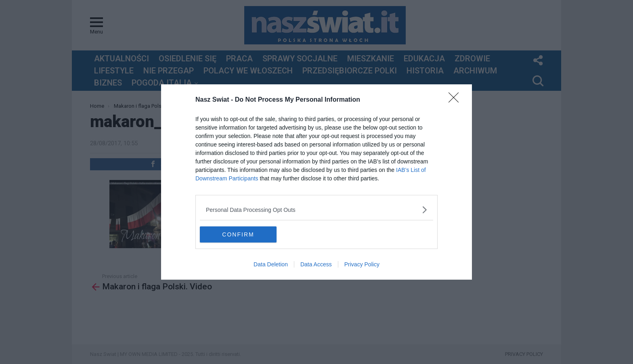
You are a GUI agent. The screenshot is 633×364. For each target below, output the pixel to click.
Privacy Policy (362, 264)
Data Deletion (271, 264)
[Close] (456, 100)
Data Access (316, 264)
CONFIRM (238, 234)
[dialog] (316, 182)
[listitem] (316, 210)
